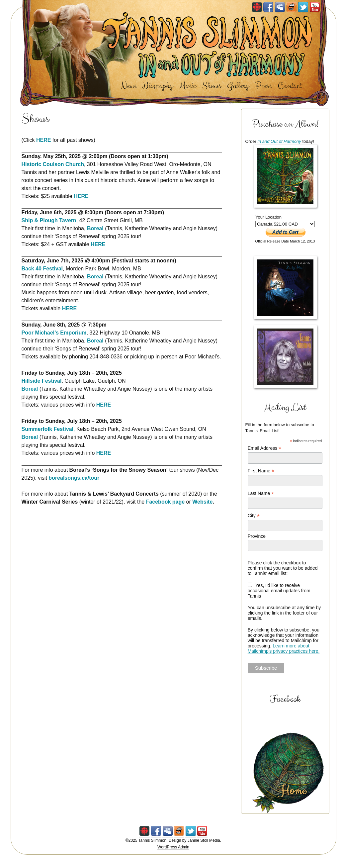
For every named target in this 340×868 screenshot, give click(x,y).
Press (263, 86)
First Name (261, 471)
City (254, 516)
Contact (290, 86)
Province (257, 536)
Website (202, 502)
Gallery (238, 86)
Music (188, 86)
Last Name (261, 493)
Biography (158, 86)
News (129, 86)
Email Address (265, 448)
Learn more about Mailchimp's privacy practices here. (284, 648)
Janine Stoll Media (204, 840)
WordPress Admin (173, 847)
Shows (212, 86)
